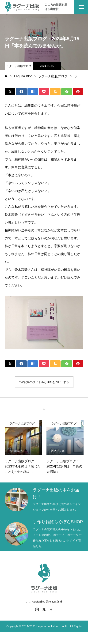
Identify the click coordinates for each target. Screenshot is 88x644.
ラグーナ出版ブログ (19, 66)
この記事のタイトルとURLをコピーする (44, 382)
